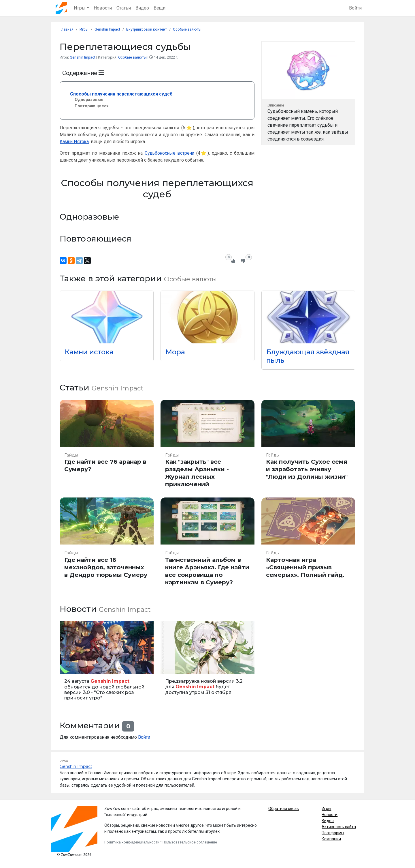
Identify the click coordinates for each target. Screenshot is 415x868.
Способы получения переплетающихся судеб (122, 94)
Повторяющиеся (92, 106)
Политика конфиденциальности (132, 842)
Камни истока (90, 352)
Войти (355, 8)
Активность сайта (339, 826)
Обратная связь (284, 808)
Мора (175, 352)
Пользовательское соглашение (190, 842)
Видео (143, 8)
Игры (326, 808)
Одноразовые (90, 99)
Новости (103, 8)
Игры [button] (80, 8)
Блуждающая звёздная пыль (293, 356)
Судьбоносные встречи (169, 153)
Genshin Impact (83, 57)
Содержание (83, 73)
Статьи (124, 8)
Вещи (160, 8)
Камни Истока (75, 141)
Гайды (71, 454)
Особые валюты (133, 57)
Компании (331, 838)
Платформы (333, 832)
